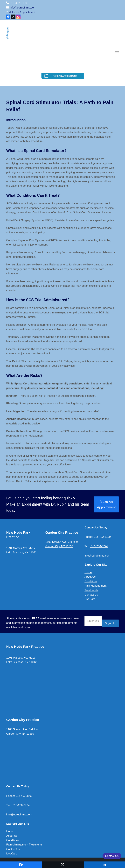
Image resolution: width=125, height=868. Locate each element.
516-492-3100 (102, 537)
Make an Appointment (22, 12)
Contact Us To (94, 528)
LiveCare (90, 599)
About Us (90, 577)
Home (88, 572)
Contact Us (91, 595)
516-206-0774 (99, 546)
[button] (117, 53)
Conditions (91, 581)
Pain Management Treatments (24, 845)
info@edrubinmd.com (23, 8)
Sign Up (110, 623)
